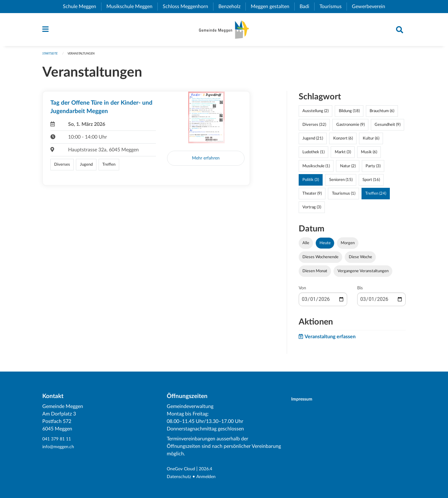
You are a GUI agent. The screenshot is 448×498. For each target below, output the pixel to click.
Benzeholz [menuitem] (232, 7)
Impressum (306, 399)
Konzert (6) (343, 141)
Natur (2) (348, 169)
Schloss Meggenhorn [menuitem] (188, 7)
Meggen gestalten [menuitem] (273, 7)
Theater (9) (312, 197)
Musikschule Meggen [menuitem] (132, 7)
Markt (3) (343, 155)
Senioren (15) (341, 183)
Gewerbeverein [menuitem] (371, 7)
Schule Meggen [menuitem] (82, 7)
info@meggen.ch (60, 447)
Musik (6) (369, 155)
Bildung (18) (349, 114)
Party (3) (373, 169)
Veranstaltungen (85, 57)
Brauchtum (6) (382, 114)
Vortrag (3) (312, 210)
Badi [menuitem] (307, 7)
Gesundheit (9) (387, 128)
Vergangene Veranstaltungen (363, 274)
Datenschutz (181, 477)
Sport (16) (371, 183)
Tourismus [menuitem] (333, 7)
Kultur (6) (371, 141)
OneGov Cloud (183, 469)
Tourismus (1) (344, 197)
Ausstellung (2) (315, 114)
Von (302, 291)
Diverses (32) (314, 128)
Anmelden (210, 477)
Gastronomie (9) (350, 128)
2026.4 (211, 469)
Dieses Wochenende (320, 260)
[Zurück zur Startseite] (224, 31)
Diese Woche (360, 260)
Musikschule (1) (316, 169)
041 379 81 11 (58, 439)
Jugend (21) (313, 141)
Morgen (348, 246)
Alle (306, 246)
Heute (325, 246)
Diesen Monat (315, 274)
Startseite (51, 57)
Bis (360, 291)
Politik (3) (311, 183)
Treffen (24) (376, 197)
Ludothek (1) (313, 155)
